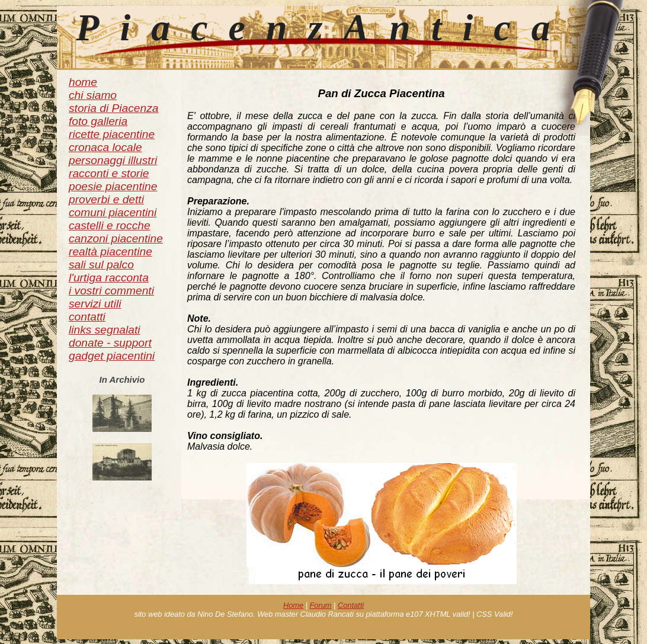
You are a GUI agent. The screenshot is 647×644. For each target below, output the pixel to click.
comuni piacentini (113, 212)
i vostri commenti (111, 291)
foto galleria (98, 121)
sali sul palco (101, 265)
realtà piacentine (110, 251)
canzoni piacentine (116, 238)
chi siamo (93, 95)
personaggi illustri (113, 160)
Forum (321, 605)
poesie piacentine (113, 186)
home (83, 82)
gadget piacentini (112, 356)
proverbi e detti (106, 199)
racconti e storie (109, 173)
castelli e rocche (110, 225)
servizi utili (95, 304)
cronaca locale (105, 147)
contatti (87, 317)
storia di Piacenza (113, 108)
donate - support (110, 343)
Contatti (351, 605)
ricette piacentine (112, 134)
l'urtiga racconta (109, 278)
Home (293, 605)
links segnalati (105, 330)
